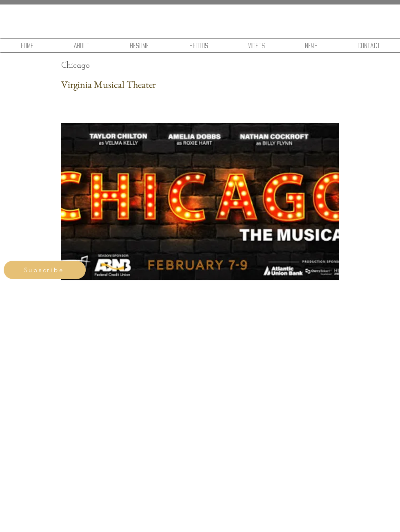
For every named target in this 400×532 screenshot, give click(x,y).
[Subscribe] (45, 270)
